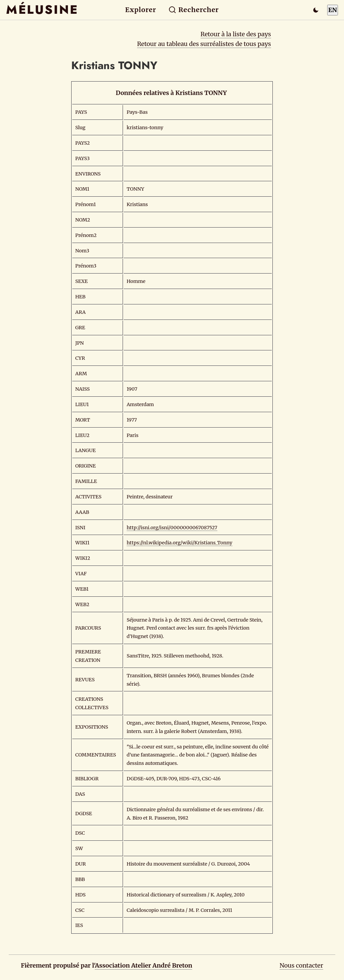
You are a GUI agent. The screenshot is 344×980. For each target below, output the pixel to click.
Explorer (141, 10)
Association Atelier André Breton (143, 965)
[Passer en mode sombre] (316, 10)
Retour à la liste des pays (236, 34)
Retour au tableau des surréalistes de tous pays (204, 44)
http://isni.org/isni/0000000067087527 (172, 528)
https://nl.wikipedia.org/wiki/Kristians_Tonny (180, 543)
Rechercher (194, 10)
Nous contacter (301, 965)
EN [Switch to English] (333, 10)
